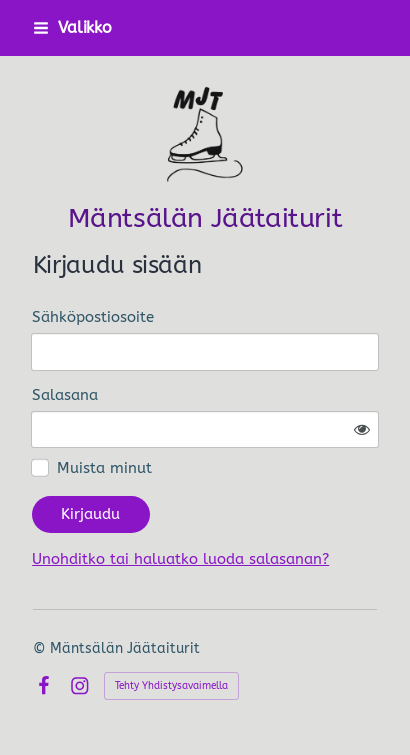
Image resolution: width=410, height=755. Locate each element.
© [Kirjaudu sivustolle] (41, 648)
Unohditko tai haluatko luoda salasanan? (180, 559)
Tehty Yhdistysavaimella (171, 686)
